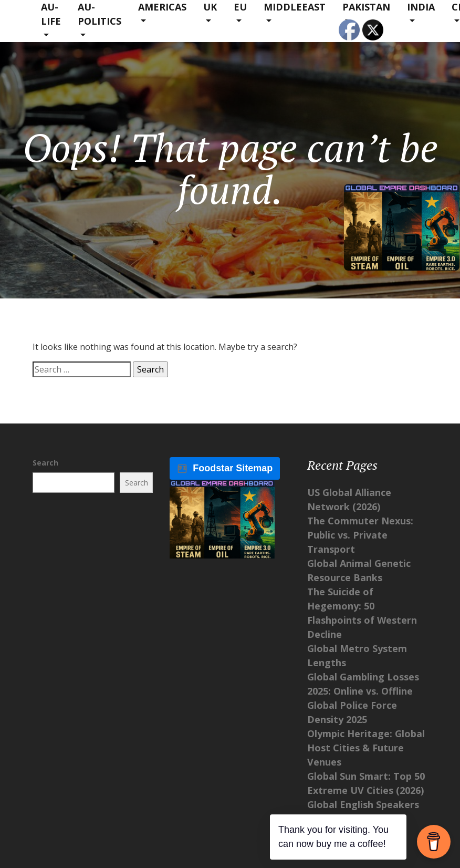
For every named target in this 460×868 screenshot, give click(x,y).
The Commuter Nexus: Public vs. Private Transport (360, 535)
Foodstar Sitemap (225, 468)
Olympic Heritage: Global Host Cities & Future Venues (366, 748)
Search (45, 463)
